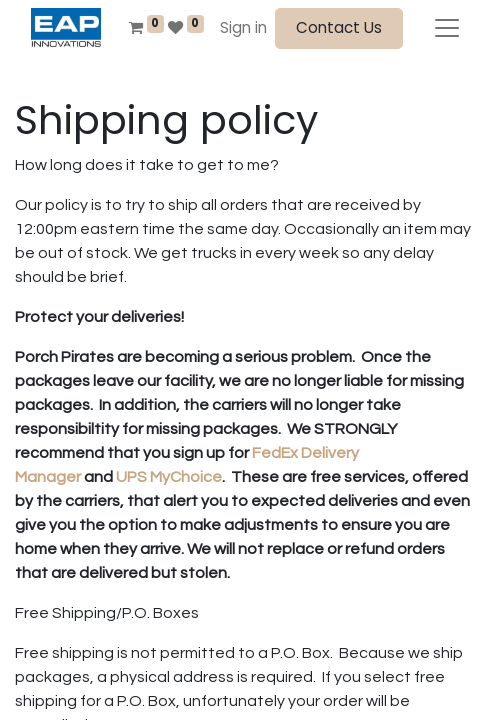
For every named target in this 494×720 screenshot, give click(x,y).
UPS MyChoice (169, 477)
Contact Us (339, 27)
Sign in (243, 27)
